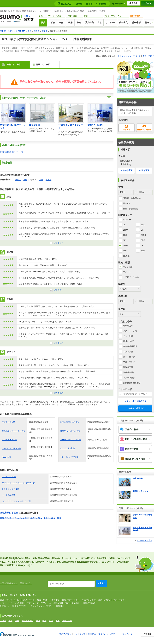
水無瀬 (48, 180)
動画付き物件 (135, 449)
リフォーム (111, 23)
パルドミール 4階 (9, 440)
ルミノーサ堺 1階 (68, 448)
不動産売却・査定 (61, 603)
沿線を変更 (127, 170)
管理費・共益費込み (132, 198)
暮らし (148, 23)
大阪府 (36, 31)
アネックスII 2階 (9, 477)
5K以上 (126, 256)
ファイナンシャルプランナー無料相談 (47, 606)
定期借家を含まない (132, 383)
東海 (38, 621)
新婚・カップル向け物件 (135, 439)
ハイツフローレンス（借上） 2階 (16, 501)
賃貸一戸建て (148, 56)
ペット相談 (128, 336)
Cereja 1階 (6, 457)
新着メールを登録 (144, 128)
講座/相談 (136, 23)
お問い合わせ (126, 634)
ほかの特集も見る (144, 540)
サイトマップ (79, 634)
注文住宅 (89, 23)
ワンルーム (128, 220)
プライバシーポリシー (108, 634)
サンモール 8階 (8, 422)
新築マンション (7, 518)
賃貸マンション (124, 56)
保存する (126, 128)
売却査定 (124, 23)
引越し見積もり (89, 603)
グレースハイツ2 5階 (69, 457)
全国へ (27, 16)
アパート (137, 56)
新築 (53, 23)
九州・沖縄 (67, 621)
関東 (17, 621)
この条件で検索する (135, 408)
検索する (101, 583)
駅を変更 (144, 170)
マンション (128, 267)
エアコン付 (128, 352)
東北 (10, 621)
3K (124, 240)
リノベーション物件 (15, 603)
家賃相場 (55, 600)
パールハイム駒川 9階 (11, 449)
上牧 (41, 180)
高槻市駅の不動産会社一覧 (12, 152)
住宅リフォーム (44, 603)
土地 (99, 23)
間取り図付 (128, 367)
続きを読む (59, 243)
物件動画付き (129, 372)
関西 (44, 621)
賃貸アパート (29, 600)
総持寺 (18, 180)
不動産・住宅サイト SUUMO (13, 31)
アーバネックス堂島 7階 (71, 440)
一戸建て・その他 (131, 277)
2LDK (143, 235)
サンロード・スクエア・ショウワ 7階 (18, 483)
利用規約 (92, 634)
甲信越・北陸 (27, 621)
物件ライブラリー (20, 606)
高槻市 (45, 31)
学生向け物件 (135, 430)
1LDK (126, 230)
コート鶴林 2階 (8, 495)
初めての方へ (65, 634)
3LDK (126, 246)
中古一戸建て (49, 518)
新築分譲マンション (71, 600)
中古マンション (22, 518)
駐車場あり (128, 326)
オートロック (129, 357)
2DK (125, 235)
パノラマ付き (129, 378)
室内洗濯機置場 (130, 346)
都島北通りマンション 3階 (13, 431)
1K (124, 225)
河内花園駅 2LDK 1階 (69, 422)
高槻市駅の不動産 (9, 513)
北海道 (3, 621)
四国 (51, 621)
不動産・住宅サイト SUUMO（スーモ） (19, 595)
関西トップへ (26, 583)
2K (142, 230)
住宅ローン (5, 606)
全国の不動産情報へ (9, 583)
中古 (61, 23)
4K (142, 246)
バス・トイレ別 (130, 331)
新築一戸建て (36, 518)
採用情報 (148, 634)
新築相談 (76, 603)
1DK (143, 225)
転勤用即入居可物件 (135, 459)
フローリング (129, 362)
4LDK (143, 251)
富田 (25, 180)
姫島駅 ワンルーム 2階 (70, 431)
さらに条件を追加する (135, 401)
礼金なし (127, 203)
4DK (125, 251)
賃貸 (43, 23)
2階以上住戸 (129, 341)
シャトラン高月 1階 (10, 489)
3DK (143, 240)
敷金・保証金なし (131, 209)
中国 (58, 621)
